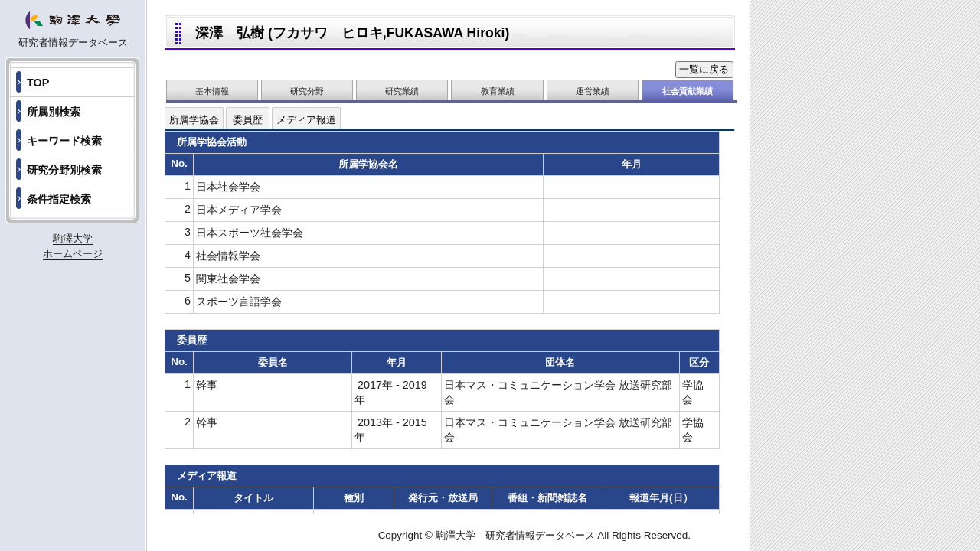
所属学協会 (194, 120)
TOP (38, 83)
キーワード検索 (64, 141)
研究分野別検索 (64, 170)
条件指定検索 (59, 199)
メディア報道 (306, 120)
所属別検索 (54, 112)
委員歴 (248, 120)
